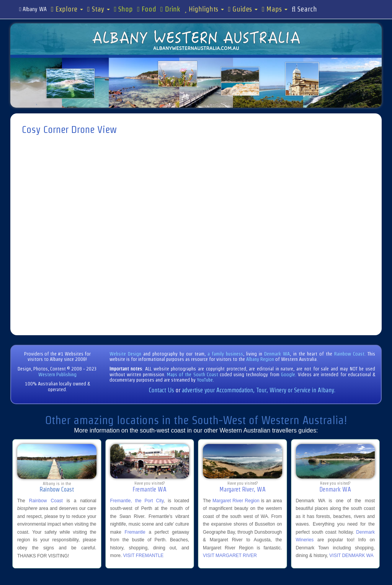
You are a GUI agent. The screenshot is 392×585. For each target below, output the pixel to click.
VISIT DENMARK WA (351, 556)
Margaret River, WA (243, 489)
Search (304, 9)
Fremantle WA (149, 489)
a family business (225, 354)
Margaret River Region (236, 501)
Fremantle (135, 532)
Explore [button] (67, 9)
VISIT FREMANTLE (144, 556)
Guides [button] (243, 9)
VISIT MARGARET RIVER (230, 556)
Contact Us (162, 390)
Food (147, 9)
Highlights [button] (204, 9)
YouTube (205, 380)
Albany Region (260, 359)
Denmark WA (277, 354)
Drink (170, 9)
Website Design (125, 354)
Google (288, 374)
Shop (124, 9)
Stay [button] (99, 9)
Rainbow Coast (349, 354)
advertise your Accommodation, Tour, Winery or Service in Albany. (259, 390)
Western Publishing (57, 374)
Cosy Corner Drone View (69, 129)
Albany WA (33, 9)
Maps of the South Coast (193, 374)
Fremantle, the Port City (137, 501)
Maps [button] (275, 9)
